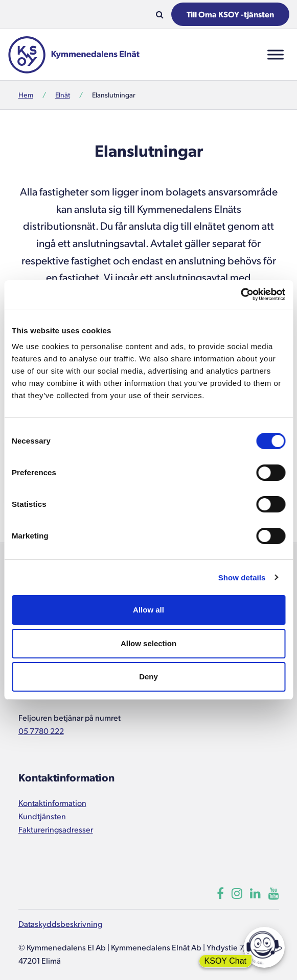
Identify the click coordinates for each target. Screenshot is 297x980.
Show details (242, 578)
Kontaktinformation (52, 803)
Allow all (148, 610)
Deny (148, 677)
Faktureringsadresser (56, 829)
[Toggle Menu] (276, 54)
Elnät (63, 95)
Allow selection (148, 643)
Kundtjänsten (42, 816)
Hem (26, 95)
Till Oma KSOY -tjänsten (230, 14)
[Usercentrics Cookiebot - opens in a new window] (241, 295)
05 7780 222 (41, 731)
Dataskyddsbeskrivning (60, 924)
